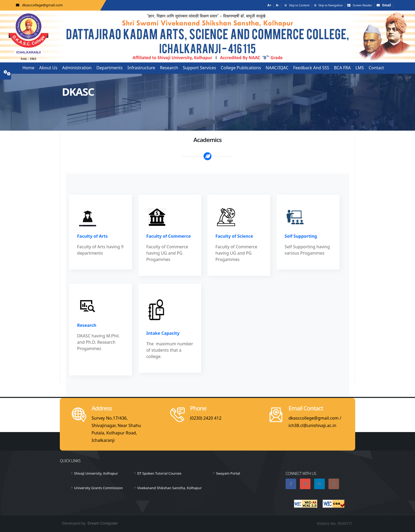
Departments (109, 68)
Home (28, 68)
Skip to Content (299, 5)
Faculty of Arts (92, 236)
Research (169, 68)
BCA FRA (342, 68)
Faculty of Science (234, 236)
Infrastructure (141, 68)
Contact (376, 68)
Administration (77, 68)
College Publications (241, 68)
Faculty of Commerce (169, 236)
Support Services (200, 68)
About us (48, 68)
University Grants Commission (98, 488)
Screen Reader (362, 5)
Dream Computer (103, 523)
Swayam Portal (228, 473)
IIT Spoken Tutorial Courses (159, 473)
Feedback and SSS (311, 68)
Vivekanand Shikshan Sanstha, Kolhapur (169, 488)
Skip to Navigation (331, 5)
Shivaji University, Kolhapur (96, 473)
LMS (360, 68)
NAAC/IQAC (277, 68)
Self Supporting (301, 236)
